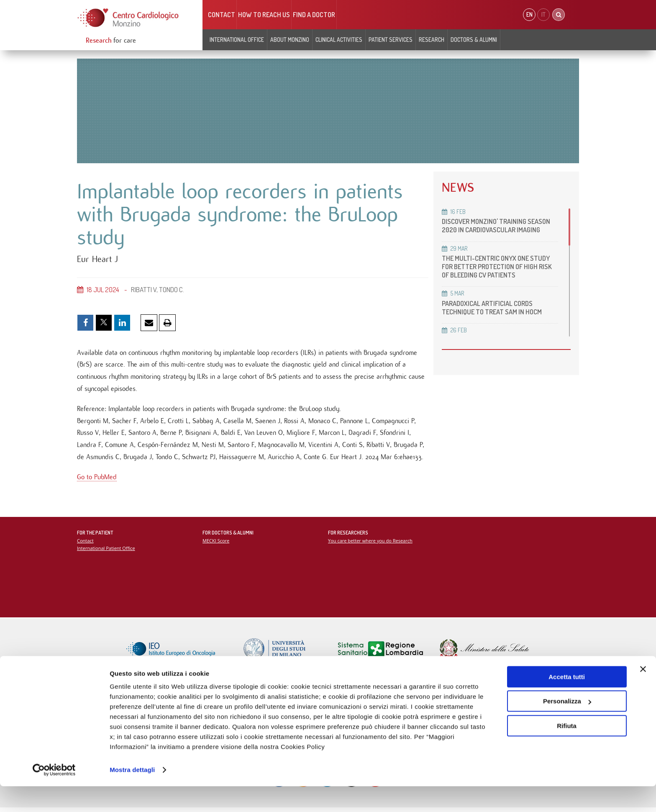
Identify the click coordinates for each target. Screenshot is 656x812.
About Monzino (290, 40)
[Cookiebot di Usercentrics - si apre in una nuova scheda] (54, 796)
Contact (222, 15)
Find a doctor (314, 15)
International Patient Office (106, 552)
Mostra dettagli (132, 795)
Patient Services (391, 40)
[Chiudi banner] (643, 695)
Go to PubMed (97, 481)
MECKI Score (216, 544)
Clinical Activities (339, 40)
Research (432, 40)
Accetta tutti (567, 703)
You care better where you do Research (371, 544)
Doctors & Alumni (474, 40)
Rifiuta (567, 752)
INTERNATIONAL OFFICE (237, 40)
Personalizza (567, 727)
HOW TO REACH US (264, 15)
